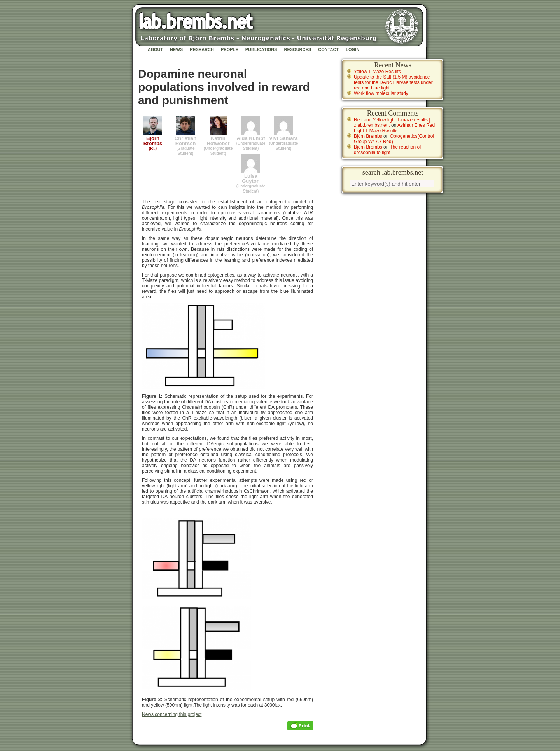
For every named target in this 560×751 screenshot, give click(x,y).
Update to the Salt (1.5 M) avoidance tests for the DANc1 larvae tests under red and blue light (393, 82)
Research (202, 49)
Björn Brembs (368, 136)
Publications (261, 49)
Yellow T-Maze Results (377, 72)
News (176, 49)
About (155, 49)
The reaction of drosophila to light (388, 150)
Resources (297, 49)
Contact (328, 49)
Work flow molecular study (381, 93)
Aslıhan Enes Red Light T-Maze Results (394, 128)
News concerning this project (172, 714)
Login (353, 49)
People (230, 49)
